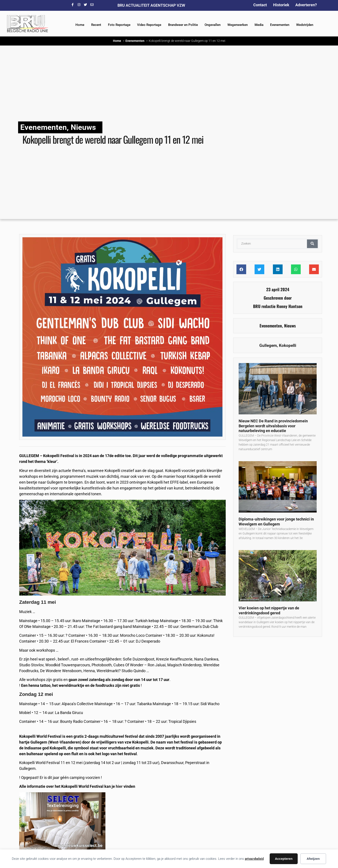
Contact (260, 5)
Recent (96, 25)
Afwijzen (313, 859)
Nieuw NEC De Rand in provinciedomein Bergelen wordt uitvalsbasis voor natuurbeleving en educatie (273, 426)
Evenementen (280, 25)
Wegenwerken (238, 25)
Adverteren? (306, 5)
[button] (241, 269)
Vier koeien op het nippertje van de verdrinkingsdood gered (269, 610)
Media (259, 25)
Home (80, 25)
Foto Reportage (119, 25)
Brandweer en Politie (183, 25)
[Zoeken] (312, 244)
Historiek (281, 5)
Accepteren (284, 859)
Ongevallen (213, 25)
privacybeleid (254, 859)
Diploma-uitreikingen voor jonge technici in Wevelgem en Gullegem (276, 522)
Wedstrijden (305, 25)
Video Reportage (149, 25)
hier (119, 786)
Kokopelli (288, 345)
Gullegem (268, 345)
